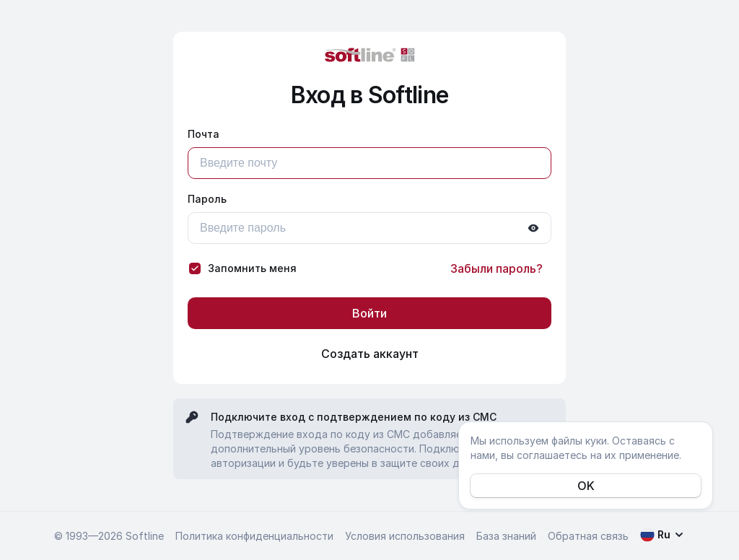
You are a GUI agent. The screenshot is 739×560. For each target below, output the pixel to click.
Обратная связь (588, 536)
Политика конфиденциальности (254, 536)
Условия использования (405, 536)
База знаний (506, 536)
